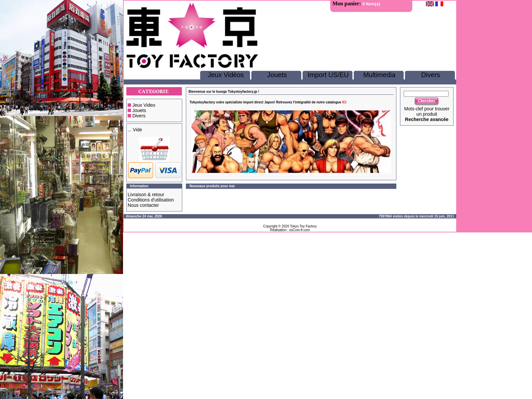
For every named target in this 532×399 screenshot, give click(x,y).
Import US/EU (328, 75)
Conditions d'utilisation (151, 200)
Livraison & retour (146, 195)
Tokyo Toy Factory (303, 226)
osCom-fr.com (300, 230)
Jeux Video (144, 105)
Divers (431, 75)
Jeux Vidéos (226, 75)
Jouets (277, 75)
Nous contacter (143, 205)
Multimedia (380, 75)
